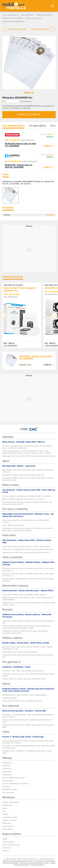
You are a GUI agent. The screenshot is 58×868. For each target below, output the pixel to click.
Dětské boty (7, 823)
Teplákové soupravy (9, 820)
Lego (4, 811)
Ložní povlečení (8, 826)
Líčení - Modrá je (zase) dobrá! (13, 525)
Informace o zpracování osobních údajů (34, 863)
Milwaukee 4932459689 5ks (17, 98)
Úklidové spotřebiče (44, 15)
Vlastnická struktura (37, 865)
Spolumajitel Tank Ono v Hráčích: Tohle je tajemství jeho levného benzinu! (29, 456)
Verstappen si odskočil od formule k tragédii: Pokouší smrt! (23, 475)
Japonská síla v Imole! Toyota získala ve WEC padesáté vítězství (26, 552)
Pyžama (5, 814)
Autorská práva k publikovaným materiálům (18, 861)
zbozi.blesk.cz (7, 775)
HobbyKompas (8, 781)
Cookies (53, 863)
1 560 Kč (47, 167)
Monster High (7, 805)
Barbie (5, 808)
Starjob (5, 839)
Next (55, 315)
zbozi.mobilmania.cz (10, 15)
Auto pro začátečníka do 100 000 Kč (15, 784)
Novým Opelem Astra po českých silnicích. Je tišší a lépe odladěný (26, 546)
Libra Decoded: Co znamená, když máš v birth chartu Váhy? (24, 679)
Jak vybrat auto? (8, 793)
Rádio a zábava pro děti (11, 845)
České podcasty (8, 842)
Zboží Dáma (7, 772)
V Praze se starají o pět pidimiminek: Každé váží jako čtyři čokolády (27, 496)
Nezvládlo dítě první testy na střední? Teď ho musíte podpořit (24, 695)
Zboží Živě (6, 766)
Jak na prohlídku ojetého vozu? (14, 778)
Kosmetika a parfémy (10, 817)
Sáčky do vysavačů (34, 18)
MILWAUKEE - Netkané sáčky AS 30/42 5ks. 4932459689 (19, 166)
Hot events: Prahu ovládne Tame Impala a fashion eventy (23, 671)
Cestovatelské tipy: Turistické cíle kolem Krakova (20, 652)
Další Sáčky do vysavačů (13, 285)
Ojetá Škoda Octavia (10, 789)
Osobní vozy (7, 769)
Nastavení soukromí (22, 865)
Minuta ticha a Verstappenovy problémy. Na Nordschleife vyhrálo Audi (27, 549)
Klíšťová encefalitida (10, 698)
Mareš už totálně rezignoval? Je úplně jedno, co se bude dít (24, 499)
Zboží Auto (6, 787)
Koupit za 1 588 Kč (29, 115)
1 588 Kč (47, 146)
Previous (3, 315)
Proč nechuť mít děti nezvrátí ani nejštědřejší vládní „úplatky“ (24, 595)
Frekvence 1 (7, 848)
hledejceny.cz (7, 763)
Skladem (50, 136)
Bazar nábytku (7, 829)
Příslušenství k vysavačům (13, 18)
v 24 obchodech (10, 345)
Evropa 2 (6, 851)
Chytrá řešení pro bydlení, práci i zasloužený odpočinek (22, 701)
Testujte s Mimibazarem (11, 802)
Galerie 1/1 (29, 92)
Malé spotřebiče (27, 15)
